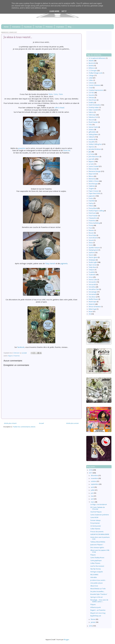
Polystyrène (93, 218)
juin (92, 493)
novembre (95, 478)
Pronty (91, 225)
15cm (61, 94)
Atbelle (91, 61)
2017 (91, 473)
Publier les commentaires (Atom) (24, 427)
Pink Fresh (92, 213)
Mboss (91, 176)
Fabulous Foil (93, 117)
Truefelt (91, 272)
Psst (90, 228)
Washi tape (93, 302)
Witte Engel (93, 309)
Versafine (92, 287)
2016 (91, 626)
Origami (91, 189)
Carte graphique (96, 560)
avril (92, 499)
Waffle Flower (93, 299)
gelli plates (92, 132)
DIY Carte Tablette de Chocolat (98, 508)
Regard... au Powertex (98, 610)
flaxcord (91, 120)
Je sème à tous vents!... (98, 580)
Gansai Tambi (93, 127)
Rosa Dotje (92, 235)
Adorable (94, 577)
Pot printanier (95, 523)
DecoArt (91, 95)
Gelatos (91, 130)
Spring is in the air (97, 597)
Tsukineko (92, 275)
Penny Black (93, 208)
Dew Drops (93, 100)
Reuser (91, 233)
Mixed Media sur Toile (98, 589)
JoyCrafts (92, 159)
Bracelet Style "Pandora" (99, 594)
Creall (91, 88)
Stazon (91, 255)
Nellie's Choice (94, 181)
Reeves (91, 230)
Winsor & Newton (95, 307)
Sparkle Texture (94, 248)
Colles (91, 80)
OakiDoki (92, 186)
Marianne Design (95, 171)
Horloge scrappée (97, 572)
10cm (50, 94)
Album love (94, 586)
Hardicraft (92, 139)
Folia (90, 125)
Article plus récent (10, 423)
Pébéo (91, 206)
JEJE (90, 152)
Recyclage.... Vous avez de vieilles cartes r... (99, 601)
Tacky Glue (92, 267)
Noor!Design (93, 184)
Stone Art (67, 150)
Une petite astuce (96, 583)
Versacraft (92, 285)
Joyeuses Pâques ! (97, 545)
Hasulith (91, 142)
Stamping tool (93, 250)
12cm (56, 94)
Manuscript (93, 169)
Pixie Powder (93, 216)
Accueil (41, 423)
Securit (91, 240)
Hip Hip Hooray (96, 569)
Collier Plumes (95, 563)
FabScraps (92, 115)
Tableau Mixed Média (98, 542)
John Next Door (94, 157)
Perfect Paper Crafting (96, 211)
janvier (93, 622)
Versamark (92, 294)
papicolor (92, 196)
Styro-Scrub (93, 265)
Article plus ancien (73, 423)
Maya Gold (92, 174)
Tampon (91, 270)
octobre (94, 481)
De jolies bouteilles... (98, 592)
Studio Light (93, 262)
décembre (95, 475)
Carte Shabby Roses (97, 558)
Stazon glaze (93, 257)
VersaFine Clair (94, 289)
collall (91, 78)
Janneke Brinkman (95, 149)
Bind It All (92, 63)
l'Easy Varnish (50, 263)
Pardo (91, 198)
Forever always (96, 520)
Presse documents (97, 532)
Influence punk (96, 607)
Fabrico (91, 112)
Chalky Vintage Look (95, 73)
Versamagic (93, 292)
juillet (93, 490)
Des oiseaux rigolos (97, 547)
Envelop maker (94, 107)
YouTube (39, 27)
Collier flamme (95, 529)
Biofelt (91, 66)
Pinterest (49, 27)
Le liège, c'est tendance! (99, 504)
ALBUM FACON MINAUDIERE (100, 534)
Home (6, 27)
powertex (22, 148)
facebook (21, 347)
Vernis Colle (93, 280)
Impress (91, 147)
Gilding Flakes (93, 134)
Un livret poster (96, 526)
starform (92, 253)
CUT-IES (91, 93)
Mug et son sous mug (98, 613)
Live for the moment (97, 566)
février (93, 619)
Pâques (93, 555)
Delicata (91, 98)
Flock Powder (93, 122)
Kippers (11, 356)
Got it (64, 11)
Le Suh (91, 164)
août (93, 487)
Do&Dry (91, 103)
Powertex (17, 356)
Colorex (91, 83)
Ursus (91, 277)
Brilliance (92, 68)
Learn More (54, 11)
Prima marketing (94, 223)
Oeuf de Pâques (96, 512)
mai (92, 496)
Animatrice (16, 27)
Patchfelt (92, 201)
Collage (91, 75)
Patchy (91, 203)
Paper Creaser (94, 191)
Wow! (91, 312)
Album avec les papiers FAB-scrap (100, 551)
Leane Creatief (94, 166)
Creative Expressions (96, 90)
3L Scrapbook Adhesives (97, 58)
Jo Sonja (91, 154)
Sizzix (91, 245)
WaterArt (92, 304)
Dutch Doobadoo (95, 105)
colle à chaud (59, 108)
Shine (91, 243)
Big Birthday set (96, 616)
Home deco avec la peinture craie (100, 538)
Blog (70, 27)
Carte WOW (94, 517)
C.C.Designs (93, 71)
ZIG (90, 314)
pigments (64, 263)
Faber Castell (93, 110)
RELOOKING (94, 575)
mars (93, 502)
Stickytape (92, 260)
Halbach (91, 137)
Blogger (66, 640)
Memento (92, 179)
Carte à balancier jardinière (100, 515)
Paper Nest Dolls (94, 193)
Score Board (93, 238)
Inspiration (60, 27)
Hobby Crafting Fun (95, 144)
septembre (95, 484)
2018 (91, 470)
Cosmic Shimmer (94, 85)
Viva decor (92, 297)
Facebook (28, 27)
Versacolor (92, 282)
